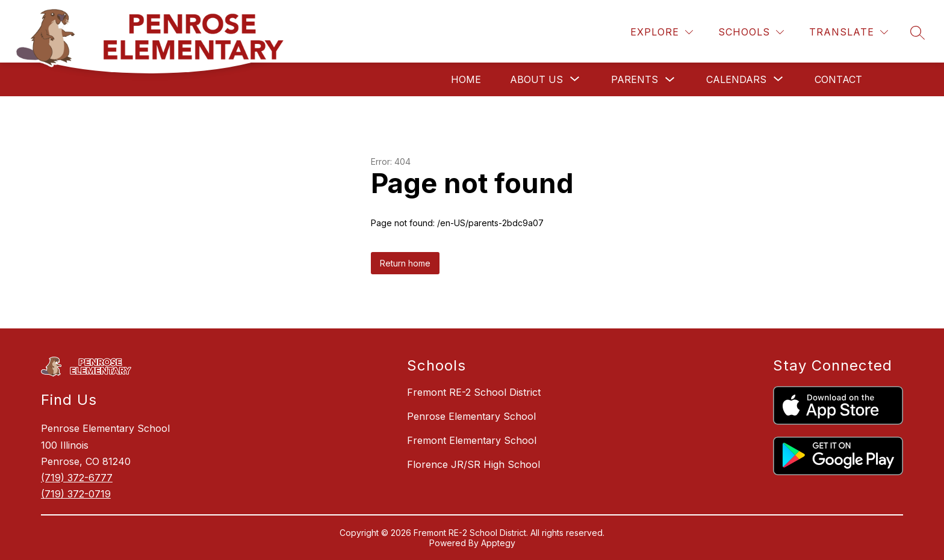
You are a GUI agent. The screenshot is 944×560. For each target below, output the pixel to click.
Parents (635, 79)
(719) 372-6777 (77, 478)
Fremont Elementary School (472, 440)
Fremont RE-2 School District (474, 392)
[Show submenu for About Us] (536, 79)
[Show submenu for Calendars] (736, 79)
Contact (838, 79)
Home (466, 79)
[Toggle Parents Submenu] (670, 80)
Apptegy (498, 543)
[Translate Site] (849, 32)
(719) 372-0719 (76, 494)
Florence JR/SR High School (474, 464)
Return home (405, 263)
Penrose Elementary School (471, 416)
